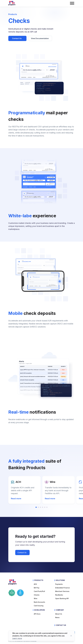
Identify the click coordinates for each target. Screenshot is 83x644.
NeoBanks (59, 595)
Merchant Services (62, 591)
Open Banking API (62, 598)
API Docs (37, 614)
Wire (36, 598)
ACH (35, 584)
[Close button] (71, 636)
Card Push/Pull (39, 591)
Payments (59, 584)
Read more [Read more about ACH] (16, 499)
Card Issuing (39, 606)
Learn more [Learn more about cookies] (17, 638)
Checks (37, 595)
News (57, 617)
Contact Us (17, 38)
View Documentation (40, 38)
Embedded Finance (62, 588)
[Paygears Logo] (12, 3)
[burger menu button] (72, 3)
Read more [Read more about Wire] (50, 499)
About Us (59, 614)
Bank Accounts (39, 602)
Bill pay (37, 588)
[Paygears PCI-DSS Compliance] (12, 593)
